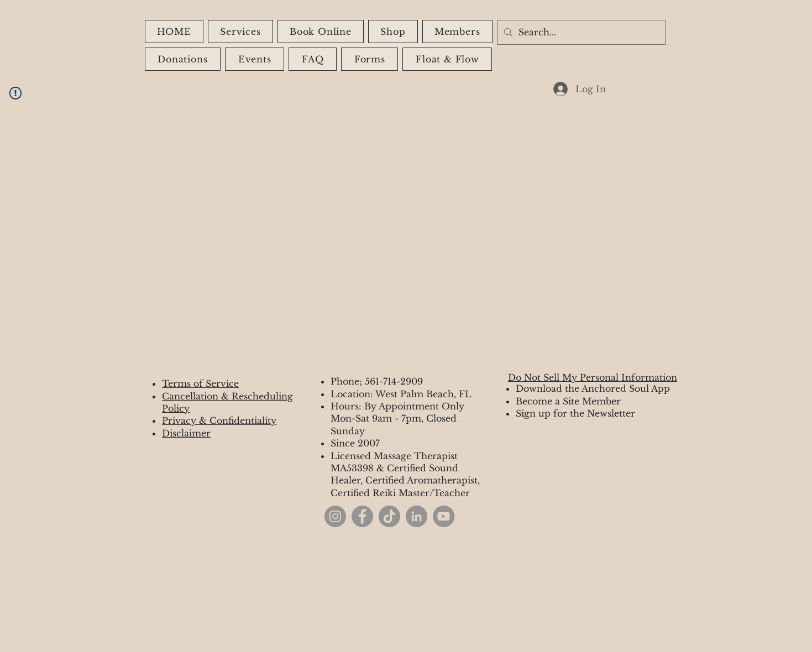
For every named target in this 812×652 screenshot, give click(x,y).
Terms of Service (200, 383)
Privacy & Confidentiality (219, 420)
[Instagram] (335, 516)
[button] (393, 31)
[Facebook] (362, 516)
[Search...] (580, 32)
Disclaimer (186, 433)
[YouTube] (444, 516)
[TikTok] (389, 516)
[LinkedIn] (417, 516)
